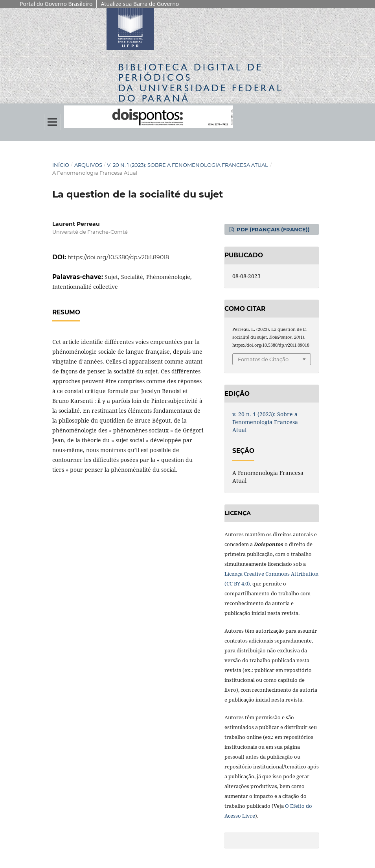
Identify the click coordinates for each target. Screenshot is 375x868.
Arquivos (88, 165)
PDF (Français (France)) (272, 229)
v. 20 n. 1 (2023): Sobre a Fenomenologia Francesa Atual (187, 165)
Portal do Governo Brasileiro (56, 4)
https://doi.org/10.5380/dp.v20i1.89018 (118, 257)
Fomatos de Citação (263, 359)
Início (61, 165)
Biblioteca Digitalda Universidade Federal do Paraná (201, 83)
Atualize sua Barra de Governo (140, 4)
